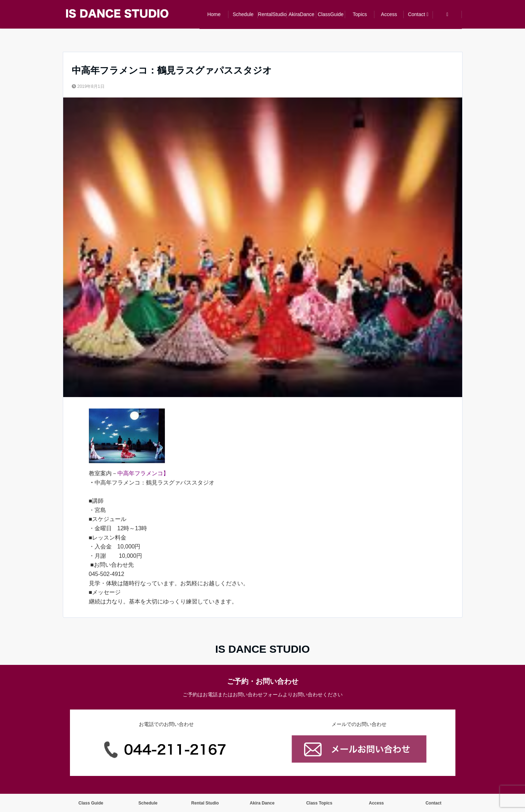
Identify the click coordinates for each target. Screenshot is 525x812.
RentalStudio (272, 14)
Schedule (243, 14)
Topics (360, 14)
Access (389, 14)
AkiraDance (301, 14)
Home (214, 14)
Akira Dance (262, 803)
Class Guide (91, 803)
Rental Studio (205, 803)
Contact (417, 14)
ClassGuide (330, 14)
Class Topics (319, 803)
